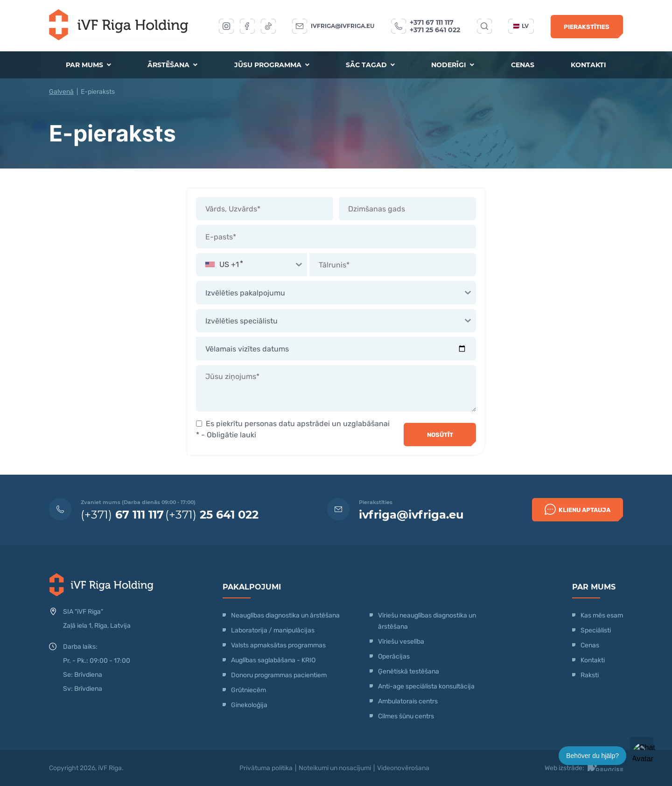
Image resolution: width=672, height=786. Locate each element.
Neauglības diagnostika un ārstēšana (285, 615)
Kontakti (588, 65)
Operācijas (394, 656)
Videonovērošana (403, 768)
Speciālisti (596, 630)
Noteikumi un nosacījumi (335, 768)
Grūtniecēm (248, 690)
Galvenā (61, 92)
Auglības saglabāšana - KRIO (273, 660)
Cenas (523, 65)
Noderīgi (453, 65)
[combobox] (252, 265)
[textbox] (252, 265)
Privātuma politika (266, 768)
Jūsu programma (272, 65)
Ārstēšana (172, 65)
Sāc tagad (370, 65)
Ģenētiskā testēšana (409, 671)
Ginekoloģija (249, 705)
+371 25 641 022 (435, 30)
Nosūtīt (440, 435)
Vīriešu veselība (401, 642)
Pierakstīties (587, 27)
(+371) (122, 515)
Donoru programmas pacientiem (279, 675)
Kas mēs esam (602, 615)
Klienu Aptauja (577, 509)
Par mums (88, 65)
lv (521, 26)
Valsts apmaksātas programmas (278, 645)
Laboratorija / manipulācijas (273, 630)
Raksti (590, 675)
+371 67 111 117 (432, 22)
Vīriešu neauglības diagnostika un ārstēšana (427, 621)
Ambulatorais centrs (408, 701)
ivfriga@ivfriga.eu (343, 26)
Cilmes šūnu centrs (406, 716)
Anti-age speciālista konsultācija (426, 686)
